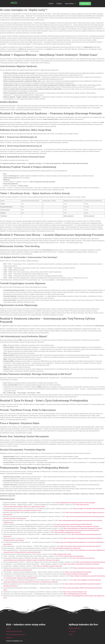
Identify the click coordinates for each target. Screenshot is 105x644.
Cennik (51, 4)
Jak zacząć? (72, 631)
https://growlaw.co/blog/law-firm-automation (68, 532)
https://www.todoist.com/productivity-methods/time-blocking (81, 564)
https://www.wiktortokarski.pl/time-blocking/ (78, 572)
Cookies (8, 628)
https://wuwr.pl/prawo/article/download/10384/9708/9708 (74, 524)
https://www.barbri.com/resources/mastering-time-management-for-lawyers (77, 526)
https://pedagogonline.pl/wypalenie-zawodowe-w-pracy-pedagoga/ (76, 503)
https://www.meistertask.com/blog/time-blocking (90, 562)
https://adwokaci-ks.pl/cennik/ (62, 554)
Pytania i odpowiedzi (75, 628)
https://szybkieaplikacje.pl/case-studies (75, 594)
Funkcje (59, 4)
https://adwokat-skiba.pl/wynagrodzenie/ (72, 556)
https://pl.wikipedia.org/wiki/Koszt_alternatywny (66, 548)
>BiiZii (14, 3)
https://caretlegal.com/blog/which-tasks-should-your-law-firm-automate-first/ (77, 530)
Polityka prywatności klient (14, 631)
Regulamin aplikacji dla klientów (16, 635)
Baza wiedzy (71, 4)
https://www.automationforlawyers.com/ (75, 592)
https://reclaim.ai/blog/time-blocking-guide (75, 574)
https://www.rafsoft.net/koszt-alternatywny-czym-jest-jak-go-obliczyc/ (81, 546)
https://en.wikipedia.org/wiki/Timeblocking (49, 566)
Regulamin (9, 638)
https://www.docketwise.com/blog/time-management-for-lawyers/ (83, 528)
